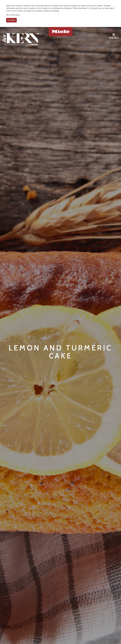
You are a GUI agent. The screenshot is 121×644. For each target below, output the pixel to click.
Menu (114, 36)
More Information (13, 15)
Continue (11, 20)
